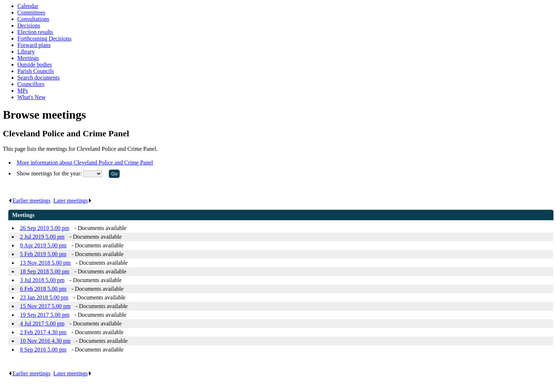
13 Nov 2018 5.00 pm (45, 263)
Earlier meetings (29, 201)
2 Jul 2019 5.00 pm (42, 237)
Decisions (29, 25)
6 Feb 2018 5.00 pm (43, 289)
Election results (35, 32)
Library (26, 52)
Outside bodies (35, 65)
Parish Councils (36, 71)
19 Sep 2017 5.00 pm (44, 315)
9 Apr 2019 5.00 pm (43, 245)
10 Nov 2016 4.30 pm (45, 341)
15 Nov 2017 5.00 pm (45, 306)
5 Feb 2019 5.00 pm (43, 254)
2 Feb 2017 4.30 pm (43, 332)
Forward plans (34, 45)
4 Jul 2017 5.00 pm (42, 323)
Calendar (28, 6)
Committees (31, 12)
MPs (23, 91)
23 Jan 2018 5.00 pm (44, 297)
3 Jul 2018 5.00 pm (42, 280)
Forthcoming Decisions (44, 39)
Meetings (28, 58)
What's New (31, 97)
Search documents (39, 78)
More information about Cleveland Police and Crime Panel (85, 163)
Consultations (33, 19)
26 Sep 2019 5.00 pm (44, 228)
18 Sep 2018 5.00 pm (44, 271)
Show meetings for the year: (50, 173)
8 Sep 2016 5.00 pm (43, 350)
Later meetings (73, 201)
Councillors (31, 84)
